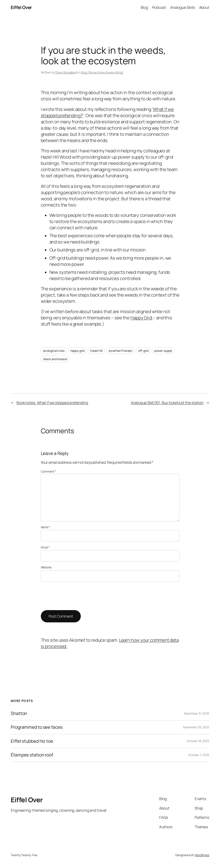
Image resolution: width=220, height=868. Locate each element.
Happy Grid (142, 318)
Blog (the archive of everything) (102, 72)
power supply (163, 351)
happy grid (77, 351)
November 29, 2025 (196, 727)
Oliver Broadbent (66, 72)
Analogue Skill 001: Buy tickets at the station (167, 403)
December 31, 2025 (197, 713)
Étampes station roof (32, 755)
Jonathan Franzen (120, 351)
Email (45, 547)
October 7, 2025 (199, 755)
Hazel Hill (96, 351)
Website (46, 567)
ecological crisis (54, 351)
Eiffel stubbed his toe (32, 741)
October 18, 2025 (198, 741)
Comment (48, 471)
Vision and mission (55, 359)
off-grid (143, 351)
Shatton (19, 713)
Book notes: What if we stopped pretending (52, 403)
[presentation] (73, 596)
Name (46, 527)
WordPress (202, 855)
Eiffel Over (21, 7)
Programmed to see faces (37, 727)
